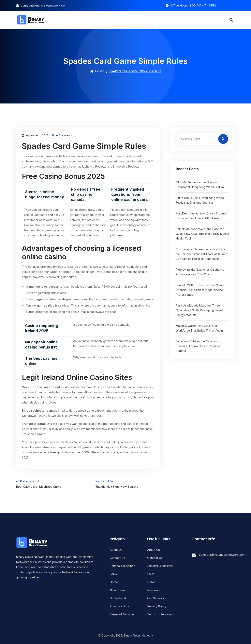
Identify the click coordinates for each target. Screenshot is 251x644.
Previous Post (48, 484)
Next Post (128, 484)
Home (97, 71)
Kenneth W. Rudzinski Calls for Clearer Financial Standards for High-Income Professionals (201, 290)
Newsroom (117, 590)
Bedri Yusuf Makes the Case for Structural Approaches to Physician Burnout (199, 346)
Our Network (118, 598)
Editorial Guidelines (122, 566)
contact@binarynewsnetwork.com (222, 555)
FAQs (113, 574)
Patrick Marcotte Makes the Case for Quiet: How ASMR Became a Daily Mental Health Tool (202, 234)
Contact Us (117, 558)
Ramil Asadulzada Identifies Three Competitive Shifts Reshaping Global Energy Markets (199, 310)
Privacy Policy (119, 606)
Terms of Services (122, 614)
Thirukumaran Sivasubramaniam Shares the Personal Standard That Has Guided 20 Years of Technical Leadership (202, 254)
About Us (116, 550)
